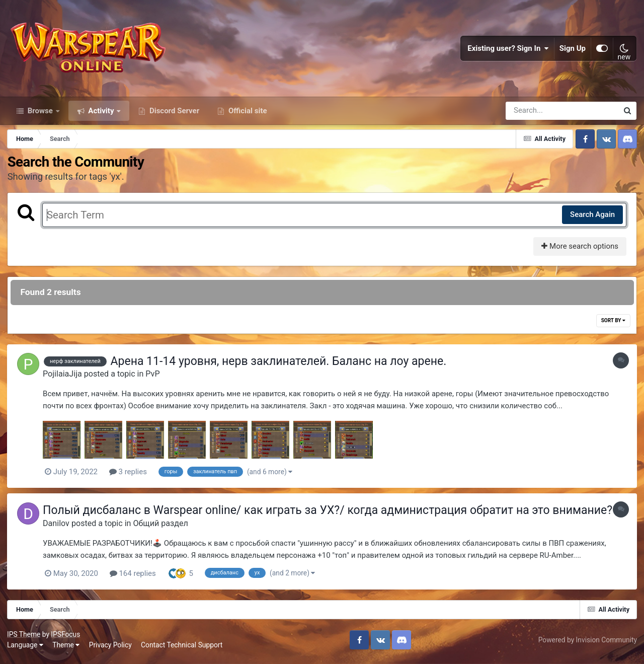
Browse (40, 115)
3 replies (131, 476)
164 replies (135, 577)
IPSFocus (66, 638)
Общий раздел (163, 527)
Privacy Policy (111, 649)
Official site (247, 115)
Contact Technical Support (182, 649)
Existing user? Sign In (508, 50)
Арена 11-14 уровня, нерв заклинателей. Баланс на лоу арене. (281, 366)
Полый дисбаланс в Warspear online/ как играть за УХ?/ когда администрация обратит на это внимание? (330, 514)
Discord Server (173, 115)
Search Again (592, 219)
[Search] (533, 115)
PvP (155, 378)
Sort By (613, 325)
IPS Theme (24, 638)
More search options (579, 251)
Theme (66, 649)
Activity (101, 115)
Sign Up (573, 50)
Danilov (59, 527)
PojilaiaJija (65, 378)
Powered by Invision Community (587, 643)
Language (26, 649)
